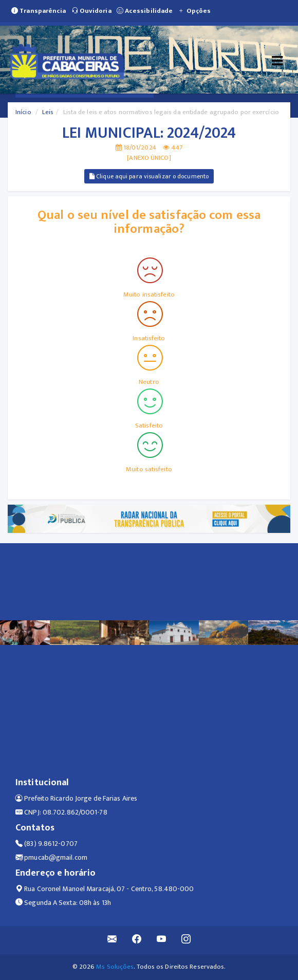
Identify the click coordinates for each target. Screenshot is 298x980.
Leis (48, 112)
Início (23, 112)
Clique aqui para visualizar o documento (149, 176)
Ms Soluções (115, 967)
